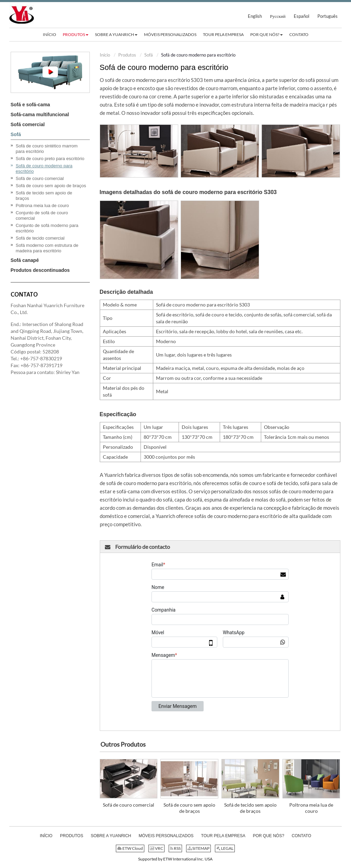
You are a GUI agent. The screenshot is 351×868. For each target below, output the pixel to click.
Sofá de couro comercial (129, 805)
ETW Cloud (130, 848)
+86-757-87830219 (41, 358)
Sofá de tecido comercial (40, 238)
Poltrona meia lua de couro (311, 808)
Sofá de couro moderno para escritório (44, 168)
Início (105, 55)
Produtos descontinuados (40, 270)
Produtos (127, 55)
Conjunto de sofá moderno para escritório (47, 228)
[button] (76, 35)
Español (301, 16)
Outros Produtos (123, 744)
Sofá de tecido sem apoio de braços (250, 808)
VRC (156, 848)
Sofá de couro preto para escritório (50, 159)
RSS (175, 848)
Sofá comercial (28, 124)
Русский (278, 16)
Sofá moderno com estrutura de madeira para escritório (47, 248)
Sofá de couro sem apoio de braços (189, 808)
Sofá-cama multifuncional (40, 114)
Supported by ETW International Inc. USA (175, 859)
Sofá (149, 55)
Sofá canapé (25, 260)
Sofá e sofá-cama (30, 105)
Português (328, 16)
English (255, 16)
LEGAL (225, 848)
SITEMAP (198, 848)
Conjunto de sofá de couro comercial (42, 215)
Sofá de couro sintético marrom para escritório (47, 149)
